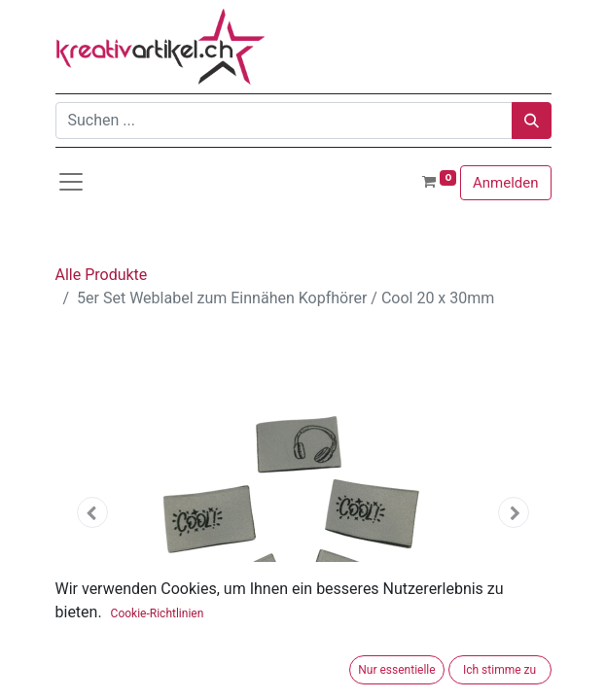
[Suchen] (532, 121)
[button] (93, 512)
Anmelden (506, 183)
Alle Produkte (102, 275)
